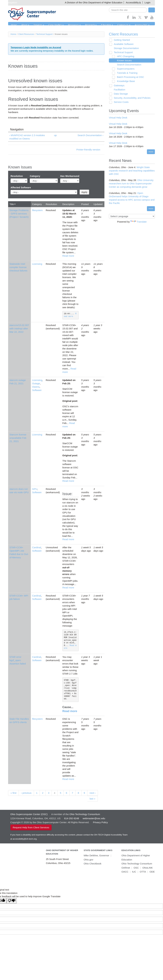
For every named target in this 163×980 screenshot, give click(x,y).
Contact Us (115, 25)
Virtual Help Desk (118, 118)
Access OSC (132, 25)
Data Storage (120, 94)
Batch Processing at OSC (129, 77)
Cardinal (37, 547)
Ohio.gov (89, 860)
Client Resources (26, 34)
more (151, 152)
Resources (69, 25)
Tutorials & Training (126, 73)
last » (92, 799)
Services (36, 25)
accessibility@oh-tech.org (25, 839)
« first (13, 793)
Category (35, 176)
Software (37, 390)
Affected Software (21, 187)
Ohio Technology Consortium (137, 864)
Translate (138, 222)
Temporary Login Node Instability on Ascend (36, 47)
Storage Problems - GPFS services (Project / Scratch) (19, 214)
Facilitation (118, 90)
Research (85, 25)
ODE (152, 872)
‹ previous (26, 793)
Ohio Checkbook (93, 864)
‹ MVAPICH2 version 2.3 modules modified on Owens (27, 137)
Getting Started (121, 40)
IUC (134, 872)
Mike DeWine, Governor (96, 856)
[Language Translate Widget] (132, 216)
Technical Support (44, 34)
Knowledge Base (125, 81)
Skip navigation (9, 2)
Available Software (123, 44)
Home (13, 25)
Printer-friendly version (88, 150)
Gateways (118, 86)
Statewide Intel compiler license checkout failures (18, 267)
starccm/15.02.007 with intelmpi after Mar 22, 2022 (19, 329)
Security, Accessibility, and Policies (131, 98)
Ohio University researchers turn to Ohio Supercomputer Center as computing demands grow (131, 184)
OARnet (126, 868)
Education (100, 25)
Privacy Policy (100, 822)
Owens (36, 387)
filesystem (37, 210)
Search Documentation (128, 65)
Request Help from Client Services (31, 827)
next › (93, 793)
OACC (125, 872)
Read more (68, 256)
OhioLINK (147, 868)
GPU (35, 489)
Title (13, 204)
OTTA (143, 872)
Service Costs (120, 102)
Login (147, 2)
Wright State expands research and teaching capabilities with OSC (132, 171)
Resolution (17, 176)
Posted (85, 204)
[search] (128, 10)
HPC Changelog (124, 56)
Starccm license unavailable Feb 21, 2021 (18, 438)
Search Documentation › (90, 135)
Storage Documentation (125, 48)
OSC (136, 868)
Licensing (37, 264)
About (24, 25)
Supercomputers (124, 69)
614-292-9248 (72, 818)
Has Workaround (70, 176)
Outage (36, 384)
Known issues (123, 61)
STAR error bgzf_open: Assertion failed (18, 660)
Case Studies (52, 25)
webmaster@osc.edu (94, 818)
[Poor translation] (12, 901)
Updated (98, 204)
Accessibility (132, 2)
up (55, 135)
